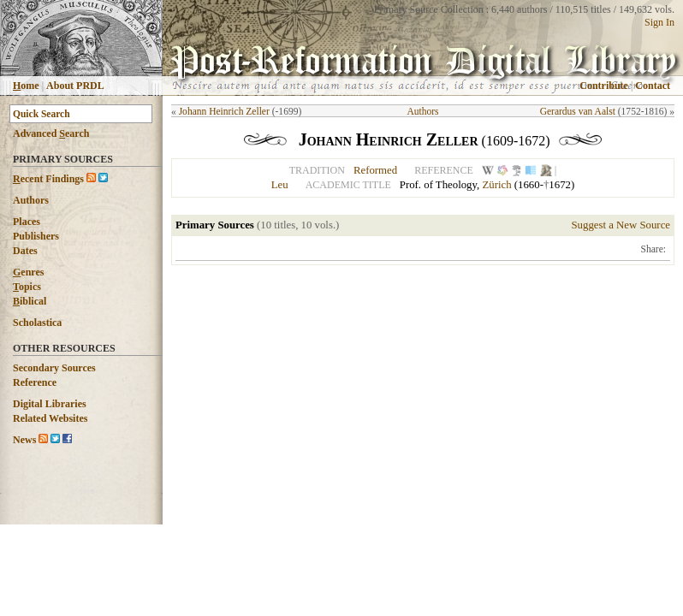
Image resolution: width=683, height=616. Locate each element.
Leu (280, 185)
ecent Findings (48, 179)
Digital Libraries (50, 404)
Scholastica (37, 323)
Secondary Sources (54, 368)
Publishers (36, 236)
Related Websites (50, 418)
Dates (25, 251)
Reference (35, 382)
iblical (30, 301)
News (24, 440)
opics (27, 287)
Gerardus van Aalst (578, 111)
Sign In (659, 22)
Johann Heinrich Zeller (224, 111)
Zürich (496, 185)
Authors (31, 200)
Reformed (375, 170)
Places (27, 222)
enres (28, 272)
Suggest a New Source (621, 225)
